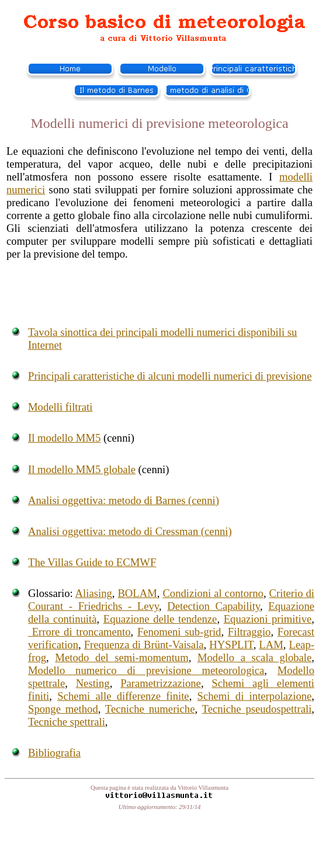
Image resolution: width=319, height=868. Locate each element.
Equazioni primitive (268, 619)
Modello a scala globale (254, 657)
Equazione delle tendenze (160, 619)
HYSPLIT (231, 645)
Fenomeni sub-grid (179, 632)
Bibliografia (54, 753)
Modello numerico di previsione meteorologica (146, 670)
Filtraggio (249, 632)
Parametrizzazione (161, 683)
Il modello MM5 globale (82, 469)
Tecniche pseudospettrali (257, 709)
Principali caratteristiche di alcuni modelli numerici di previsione (170, 376)
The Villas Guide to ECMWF (92, 562)
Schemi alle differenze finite (123, 696)
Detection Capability (214, 606)
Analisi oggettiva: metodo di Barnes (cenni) (124, 500)
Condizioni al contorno (213, 593)
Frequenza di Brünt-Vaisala (144, 645)
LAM (271, 645)
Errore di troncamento (79, 632)
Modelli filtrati (60, 407)
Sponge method (63, 709)
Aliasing (94, 593)
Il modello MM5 (64, 438)
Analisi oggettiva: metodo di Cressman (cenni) (130, 531)
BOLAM (137, 593)
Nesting (93, 683)
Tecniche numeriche (150, 709)
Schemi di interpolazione (255, 696)
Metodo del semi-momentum (122, 657)
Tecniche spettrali (67, 722)
